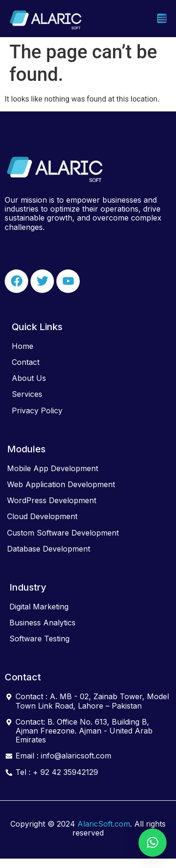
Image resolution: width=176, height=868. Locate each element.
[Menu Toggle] (162, 18)
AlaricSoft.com (104, 824)
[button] (153, 843)
